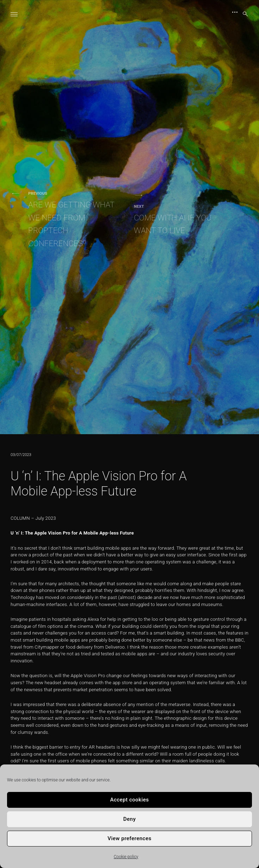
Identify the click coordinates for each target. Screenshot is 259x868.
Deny (130, 819)
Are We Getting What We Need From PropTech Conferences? (74, 219)
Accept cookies (129, 800)
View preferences (129, 838)
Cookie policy (126, 857)
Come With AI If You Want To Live (180, 219)
